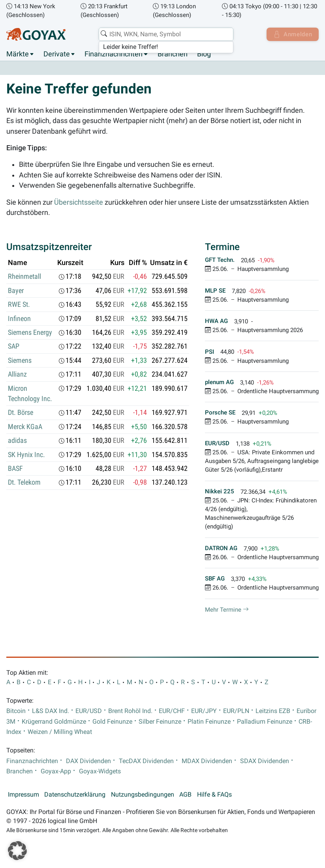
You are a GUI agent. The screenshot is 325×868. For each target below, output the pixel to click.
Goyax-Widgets (100, 772)
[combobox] (165, 34)
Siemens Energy (30, 333)
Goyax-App (56, 772)
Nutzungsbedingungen (143, 795)
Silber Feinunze (160, 722)
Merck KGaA (25, 427)
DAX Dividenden (88, 761)
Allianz (17, 375)
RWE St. (19, 305)
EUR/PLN (236, 711)
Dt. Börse (21, 413)
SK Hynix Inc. (26, 455)
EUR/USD (89, 711)
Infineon (19, 319)
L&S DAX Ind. (51, 711)
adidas (17, 441)
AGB (185, 795)
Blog (204, 54)
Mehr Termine (227, 610)
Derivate (57, 54)
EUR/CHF (172, 711)
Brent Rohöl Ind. (130, 711)
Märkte (18, 54)
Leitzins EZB (273, 711)
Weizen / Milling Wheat (60, 732)
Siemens (20, 360)
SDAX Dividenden (265, 761)
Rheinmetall (24, 277)
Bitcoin (16, 711)
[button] (17, 851)
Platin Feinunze (209, 722)
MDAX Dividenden (207, 761)
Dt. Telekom (24, 483)
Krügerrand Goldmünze (54, 722)
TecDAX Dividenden (146, 761)
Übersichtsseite (79, 202)
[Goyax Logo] (36, 34)
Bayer (16, 291)
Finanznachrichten (114, 54)
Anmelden (292, 34)
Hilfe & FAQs (214, 795)
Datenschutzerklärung (75, 795)
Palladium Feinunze (265, 722)
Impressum (23, 795)
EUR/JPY (204, 711)
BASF (15, 469)
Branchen (173, 54)
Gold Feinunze (112, 722)
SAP (14, 347)
